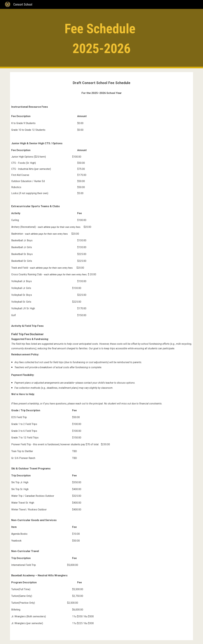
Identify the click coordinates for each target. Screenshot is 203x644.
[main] (101, 39)
